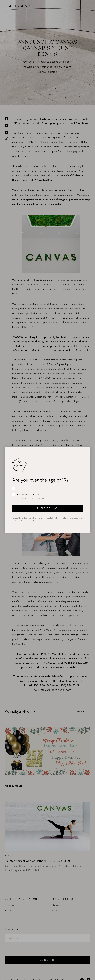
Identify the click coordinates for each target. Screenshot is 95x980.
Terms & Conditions (22, 521)
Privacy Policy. (38, 521)
